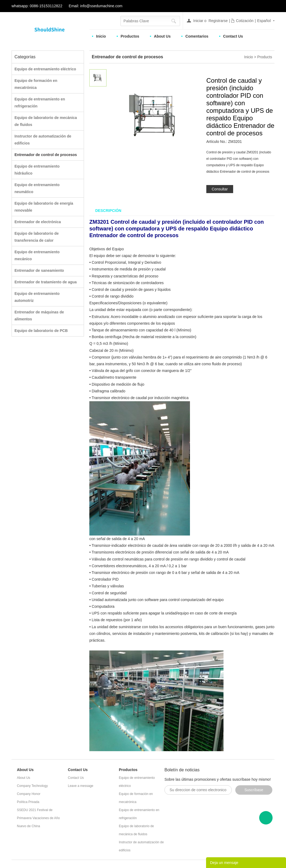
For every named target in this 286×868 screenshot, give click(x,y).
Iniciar (198, 21)
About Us (162, 36)
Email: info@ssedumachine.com (96, 6)
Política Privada (28, 802)
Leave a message (81, 786)
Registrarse (218, 21)
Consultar (220, 189)
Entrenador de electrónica (38, 222)
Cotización (245, 21)
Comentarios (197, 36)
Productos (130, 36)
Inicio (101, 36)
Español (264, 21)
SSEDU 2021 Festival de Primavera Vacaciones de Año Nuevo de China (38, 818)
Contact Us (233, 36)
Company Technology (32, 786)
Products (265, 57)
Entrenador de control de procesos (46, 155)
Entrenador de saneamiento (39, 270)
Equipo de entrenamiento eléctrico (45, 69)
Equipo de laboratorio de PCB (41, 331)
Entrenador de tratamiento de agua (46, 282)
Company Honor (29, 794)
